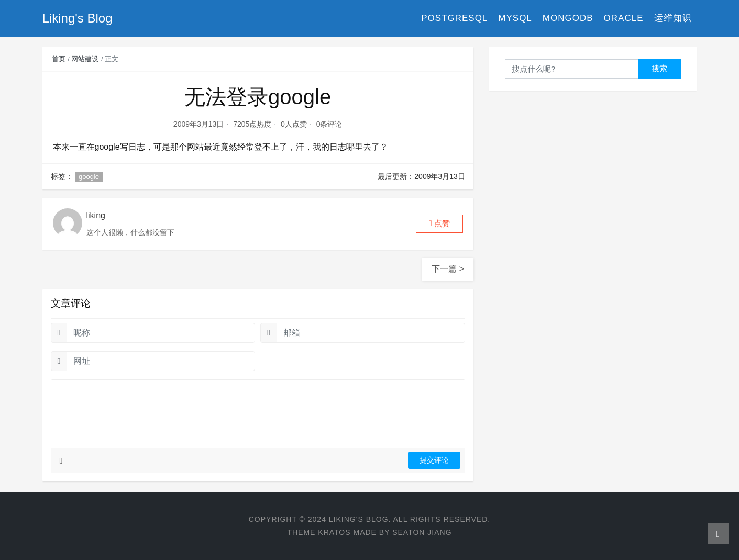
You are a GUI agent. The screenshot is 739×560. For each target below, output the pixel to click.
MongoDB (568, 18)
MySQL (515, 18)
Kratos (334, 532)
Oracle (624, 18)
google (89, 177)
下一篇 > (448, 269)
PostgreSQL (454, 18)
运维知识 (673, 18)
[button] (439, 224)
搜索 (659, 68)
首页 (59, 59)
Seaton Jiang (422, 532)
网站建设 (85, 59)
